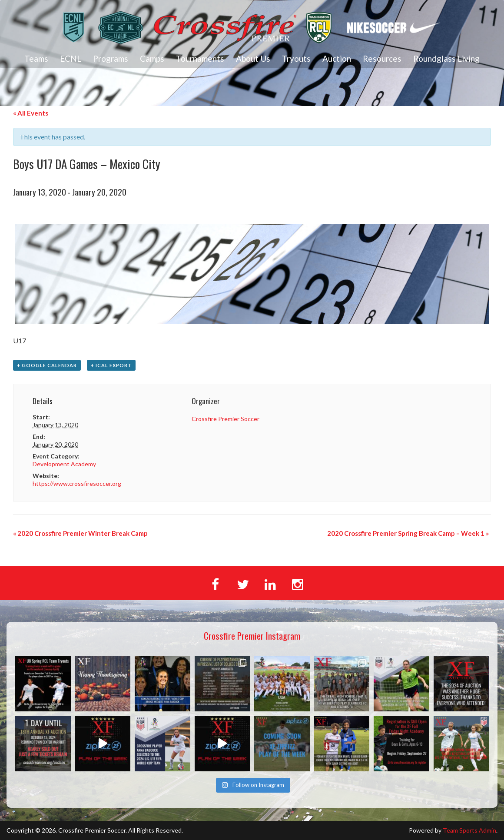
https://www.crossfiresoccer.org (77, 483)
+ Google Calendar (47, 365)
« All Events (31, 113)
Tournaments (200, 58)
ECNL (71, 58)
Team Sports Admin (469, 830)
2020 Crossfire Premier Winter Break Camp (80, 533)
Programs (111, 58)
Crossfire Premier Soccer (225, 419)
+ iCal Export (111, 365)
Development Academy (64, 464)
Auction (337, 58)
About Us (253, 58)
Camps (152, 58)
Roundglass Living (446, 58)
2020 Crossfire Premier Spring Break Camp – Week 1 (408, 533)
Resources (382, 58)
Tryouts (296, 58)
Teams (36, 58)
